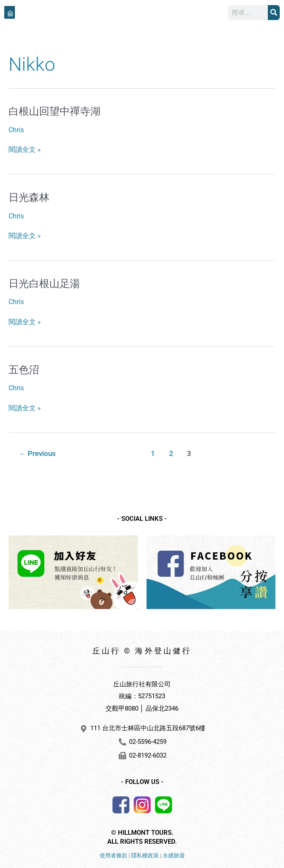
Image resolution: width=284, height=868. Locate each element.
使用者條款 (113, 855)
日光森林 (29, 197)
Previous (38, 454)
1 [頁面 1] (153, 454)
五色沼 (24, 370)
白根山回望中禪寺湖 (55, 111)
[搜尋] (274, 13)
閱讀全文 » (25, 150)
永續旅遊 (174, 855)
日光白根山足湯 (44, 284)
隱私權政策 (145, 855)
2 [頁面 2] (171, 454)
